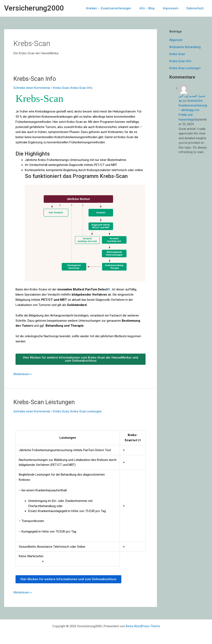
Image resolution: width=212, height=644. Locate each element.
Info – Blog (152, 8)
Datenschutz (196, 8)
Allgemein (176, 40)
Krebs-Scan (61, 88)
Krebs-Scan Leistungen (45, 402)
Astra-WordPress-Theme (143, 626)
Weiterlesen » (23, 374)
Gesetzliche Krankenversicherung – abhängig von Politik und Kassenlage (193, 110)
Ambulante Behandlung (185, 47)
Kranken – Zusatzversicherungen (116, 8)
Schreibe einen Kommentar (32, 88)
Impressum (174, 8)
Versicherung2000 (34, 8)
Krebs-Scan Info (36, 79)
